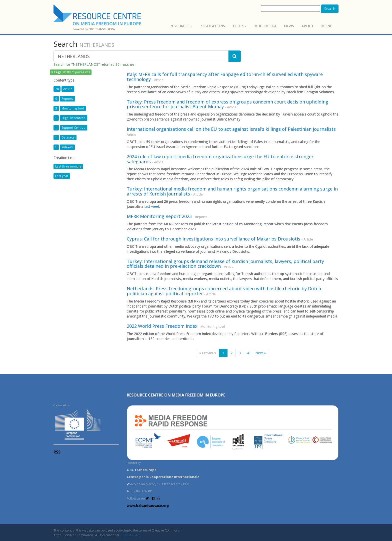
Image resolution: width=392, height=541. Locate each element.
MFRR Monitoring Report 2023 (159, 216)
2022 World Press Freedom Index (162, 326)
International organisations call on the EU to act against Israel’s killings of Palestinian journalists (231, 129)
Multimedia (265, 26)
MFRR (326, 26)
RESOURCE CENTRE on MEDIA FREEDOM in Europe (176, 395)
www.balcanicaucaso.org (148, 505)
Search (330, 9)
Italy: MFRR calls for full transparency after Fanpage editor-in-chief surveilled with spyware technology (225, 77)
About (308, 26)
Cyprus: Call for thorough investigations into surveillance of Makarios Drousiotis (214, 239)
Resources (181, 26)
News (289, 26)
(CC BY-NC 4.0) (130, 535)
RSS (57, 452)
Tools (240, 26)
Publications (212, 26)
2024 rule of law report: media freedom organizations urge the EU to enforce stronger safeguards (220, 159)
